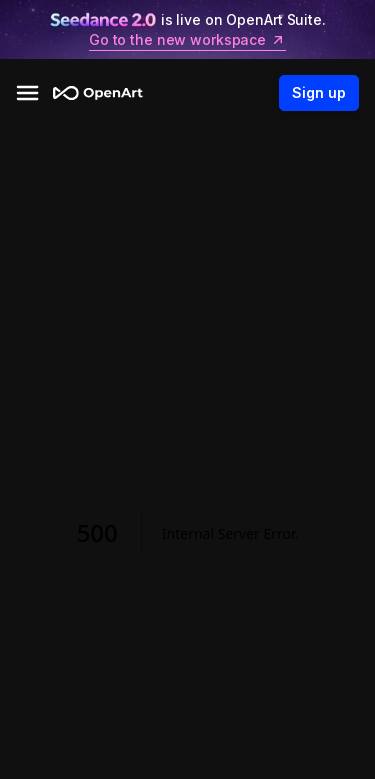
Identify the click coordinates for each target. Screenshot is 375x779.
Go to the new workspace (187, 40)
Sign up (319, 93)
